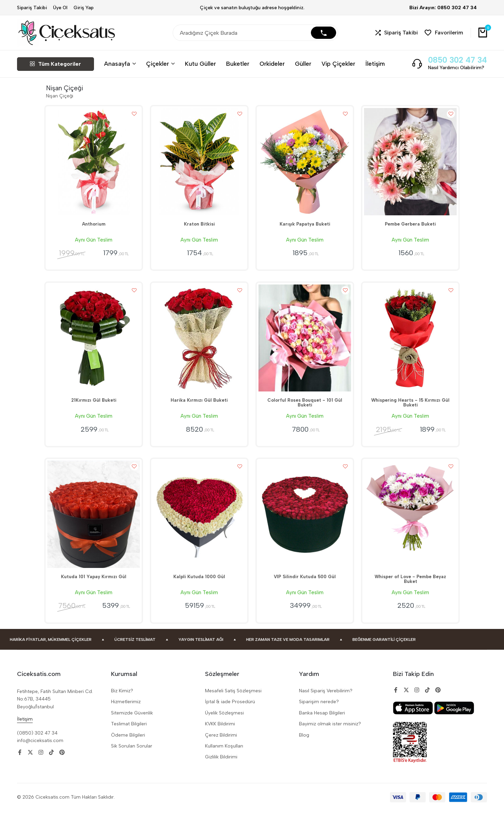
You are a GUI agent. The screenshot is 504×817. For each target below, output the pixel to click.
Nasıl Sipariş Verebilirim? (326, 698)
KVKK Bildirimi (220, 731)
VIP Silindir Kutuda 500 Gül (305, 584)
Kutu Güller (200, 64)
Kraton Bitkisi (199, 227)
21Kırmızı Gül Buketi (94, 405)
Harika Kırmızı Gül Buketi (199, 405)
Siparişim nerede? (319, 708)
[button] (397, 33)
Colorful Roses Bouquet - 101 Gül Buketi (305, 408)
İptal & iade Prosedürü (230, 708)
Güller (303, 64)
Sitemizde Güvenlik (132, 719)
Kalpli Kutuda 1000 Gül (199, 584)
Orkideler (272, 64)
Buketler (238, 64)
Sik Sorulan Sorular (132, 753)
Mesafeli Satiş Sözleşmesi (233, 698)
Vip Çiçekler (338, 64)
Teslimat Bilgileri (129, 731)
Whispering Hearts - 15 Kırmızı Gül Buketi (410, 408)
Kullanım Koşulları (224, 753)
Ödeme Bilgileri (128, 742)
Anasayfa (117, 64)
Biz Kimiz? (122, 698)
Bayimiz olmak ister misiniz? (330, 731)
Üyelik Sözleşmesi (224, 719)
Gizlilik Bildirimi (221, 764)
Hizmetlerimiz (126, 708)
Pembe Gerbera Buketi (411, 227)
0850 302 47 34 (458, 60)
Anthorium (94, 227)
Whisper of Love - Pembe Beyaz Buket (411, 586)
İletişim (375, 64)
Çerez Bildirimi (221, 742)
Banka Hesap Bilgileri (322, 719)
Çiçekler (157, 64)
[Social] (20, 759)
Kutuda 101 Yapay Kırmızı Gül (94, 584)
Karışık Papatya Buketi (305, 227)
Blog (304, 742)
